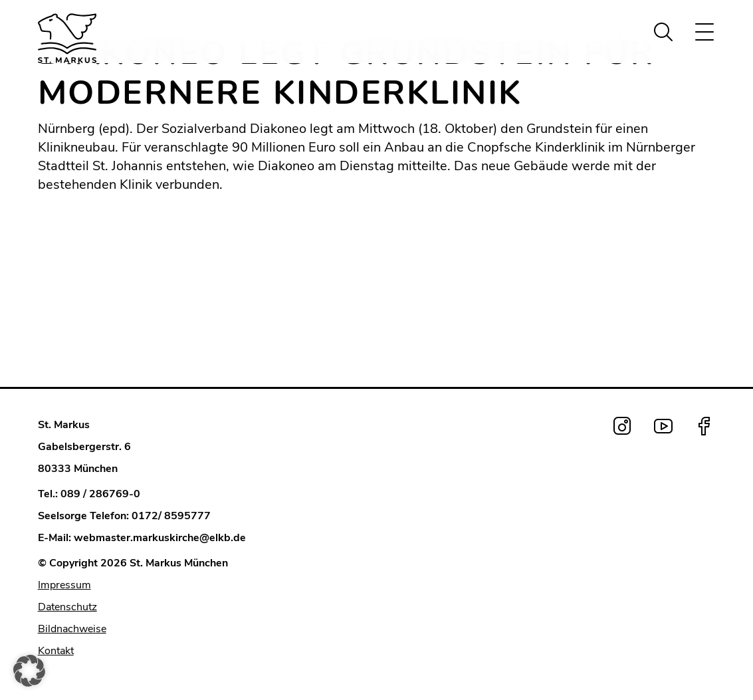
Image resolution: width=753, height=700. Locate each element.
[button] (29, 671)
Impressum (64, 585)
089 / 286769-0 (100, 494)
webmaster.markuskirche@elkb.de (160, 538)
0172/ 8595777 (171, 516)
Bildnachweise (72, 629)
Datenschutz (67, 607)
